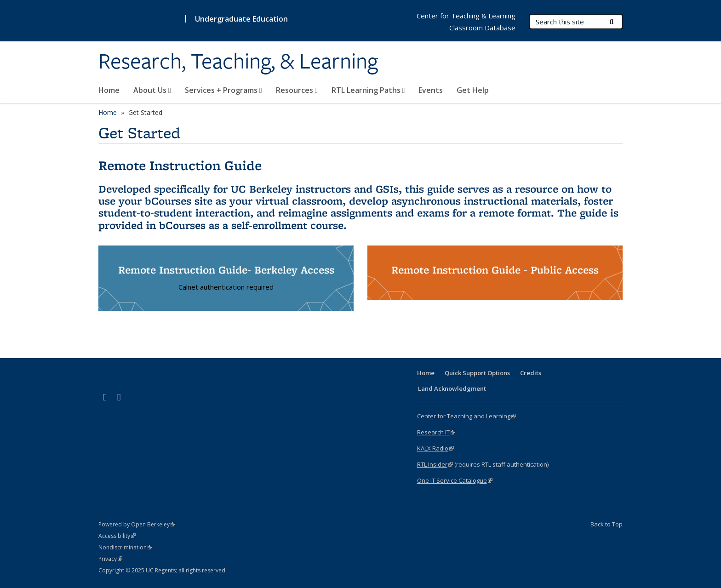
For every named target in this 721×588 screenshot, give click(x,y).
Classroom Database (482, 28)
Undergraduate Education (241, 19)
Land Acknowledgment (452, 388)
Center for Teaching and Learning (466, 416)
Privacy (110, 559)
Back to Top (607, 524)
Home (109, 90)
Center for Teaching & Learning (466, 16)
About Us (152, 90)
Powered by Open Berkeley (137, 524)
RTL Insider (435, 464)
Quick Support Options (477, 373)
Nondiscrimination (125, 547)
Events (431, 90)
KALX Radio (435, 448)
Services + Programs (223, 90)
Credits (531, 373)
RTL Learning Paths (368, 90)
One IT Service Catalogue (455, 480)
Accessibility (117, 536)
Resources (297, 90)
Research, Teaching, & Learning (238, 61)
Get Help (473, 90)
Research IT (436, 432)
